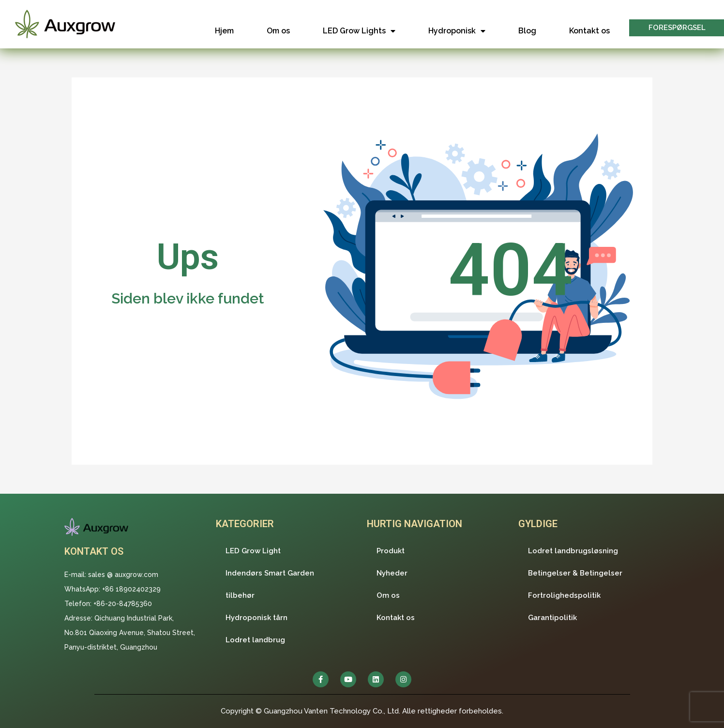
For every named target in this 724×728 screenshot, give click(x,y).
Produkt (391, 551)
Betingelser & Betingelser (575, 573)
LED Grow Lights (359, 31)
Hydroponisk (457, 31)
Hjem (224, 31)
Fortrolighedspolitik (564, 595)
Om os (278, 31)
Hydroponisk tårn (256, 618)
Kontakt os (589, 31)
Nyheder (392, 573)
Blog (527, 31)
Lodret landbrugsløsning (573, 551)
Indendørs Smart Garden (270, 573)
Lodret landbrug (255, 640)
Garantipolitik (552, 618)
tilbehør (240, 595)
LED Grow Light (253, 551)
